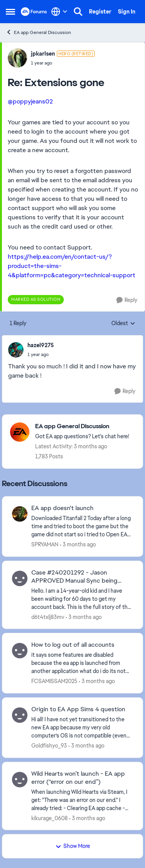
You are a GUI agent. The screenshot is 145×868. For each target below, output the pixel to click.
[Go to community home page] (34, 12)
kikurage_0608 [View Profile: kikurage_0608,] (49, 818)
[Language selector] (59, 12)
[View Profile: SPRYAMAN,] (20, 514)
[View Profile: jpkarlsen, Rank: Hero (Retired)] (17, 58)
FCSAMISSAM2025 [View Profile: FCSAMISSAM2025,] (54, 681)
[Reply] (127, 300)
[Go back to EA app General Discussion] (82, 426)
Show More (73, 846)
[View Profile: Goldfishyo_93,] (20, 715)
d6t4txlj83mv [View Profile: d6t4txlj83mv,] (48, 617)
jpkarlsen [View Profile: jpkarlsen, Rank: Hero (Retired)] (43, 54)
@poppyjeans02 (30, 101)
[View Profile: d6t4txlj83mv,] (20, 578)
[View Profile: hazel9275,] (16, 350)
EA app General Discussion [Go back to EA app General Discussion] (38, 32)
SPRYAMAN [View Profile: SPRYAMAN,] (45, 544)
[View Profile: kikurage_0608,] (20, 780)
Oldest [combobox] (123, 324)
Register (100, 12)
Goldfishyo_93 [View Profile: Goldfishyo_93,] (49, 746)
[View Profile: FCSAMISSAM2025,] (20, 651)
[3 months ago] (78, 545)
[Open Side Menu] (10, 12)
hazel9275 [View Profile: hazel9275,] (41, 345)
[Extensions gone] (63, 63)
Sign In (127, 12)
